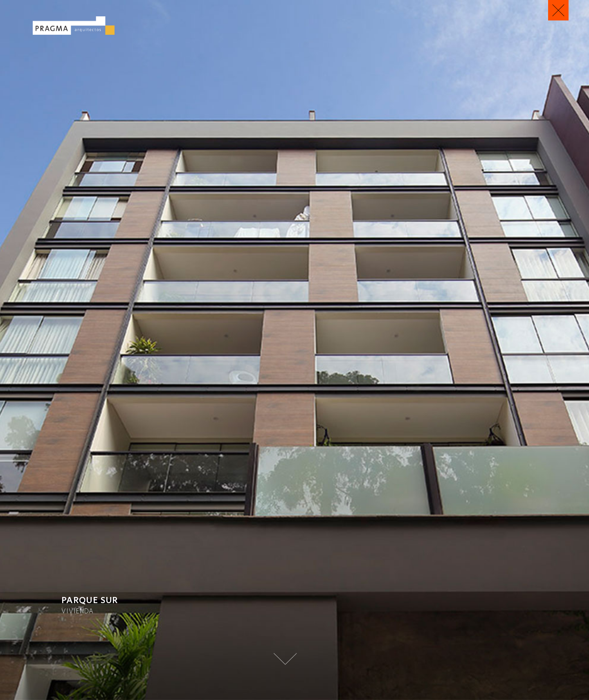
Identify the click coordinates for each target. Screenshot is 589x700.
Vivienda (78, 611)
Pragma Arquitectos (74, 26)
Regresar (558, 10)
